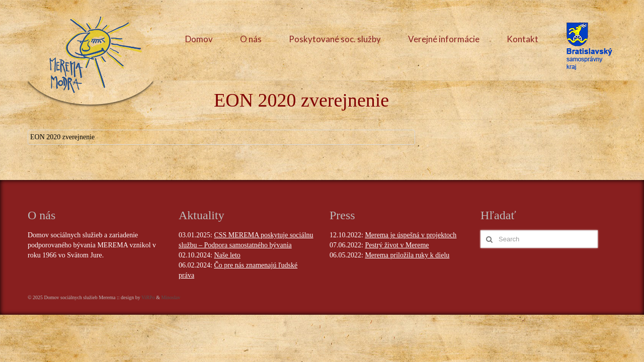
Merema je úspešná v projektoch (411, 235)
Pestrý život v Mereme (397, 245)
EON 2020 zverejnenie (62, 137)
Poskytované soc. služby (335, 39)
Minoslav (171, 297)
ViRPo (148, 297)
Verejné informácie (444, 39)
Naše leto (227, 255)
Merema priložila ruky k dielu (407, 255)
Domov (199, 39)
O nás (251, 39)
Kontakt (522, 39)
